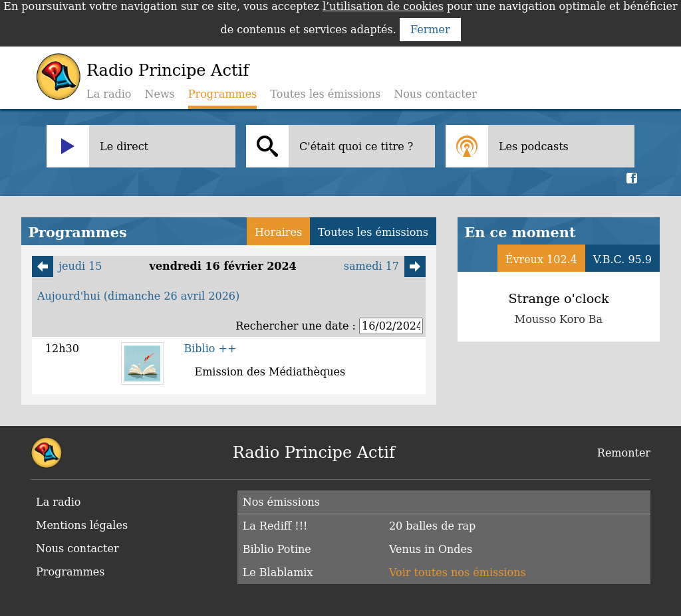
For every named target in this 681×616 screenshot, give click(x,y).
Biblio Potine (277, 549)
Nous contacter (435, 94)
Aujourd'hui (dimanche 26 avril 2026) (138, 296)
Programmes (70, 572)
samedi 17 (385, 266)
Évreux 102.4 (541, 259)
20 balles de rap (432, 526)
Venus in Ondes (431, 549)
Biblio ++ (210, 349)
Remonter (624, 453)
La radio (109, 94)
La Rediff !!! (275, 526)
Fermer (430, 30)
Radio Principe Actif (168, 70)
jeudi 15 (67, 266)
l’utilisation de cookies (383, 6)
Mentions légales (82, 525)
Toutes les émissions (325, 94)
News (159, 94)
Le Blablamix (278, 572)
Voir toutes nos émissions (458, 572)
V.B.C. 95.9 (622, 259)
